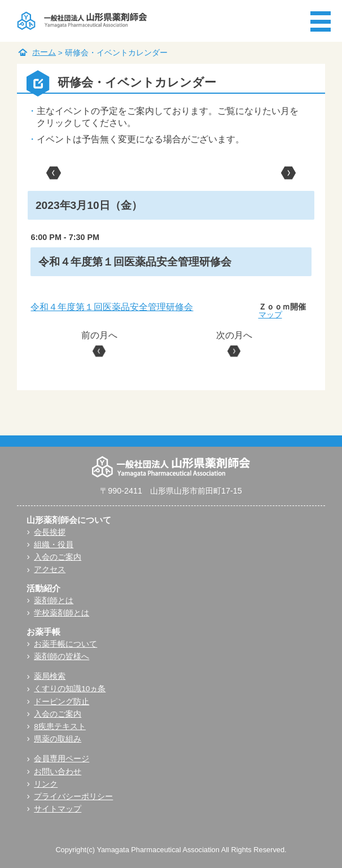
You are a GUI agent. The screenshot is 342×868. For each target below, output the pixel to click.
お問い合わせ (58, 772)
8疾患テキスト (60, 727)
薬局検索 (50, 676)
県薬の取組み (58, 739)
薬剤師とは (54, 601)
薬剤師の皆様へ (62, 657)
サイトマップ (58, 809)
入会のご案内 (58, 557)
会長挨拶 (50, 532)
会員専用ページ (62, 759)
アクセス (50, 570)
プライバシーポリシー (73, 797)
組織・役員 (54, 545)
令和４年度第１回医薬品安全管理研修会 (112, 307)
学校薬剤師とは (62, 613)
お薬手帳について (65, 644)
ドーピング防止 (62, 702)
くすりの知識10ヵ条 (70, 689)
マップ (270, 315)
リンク (46, 784)
